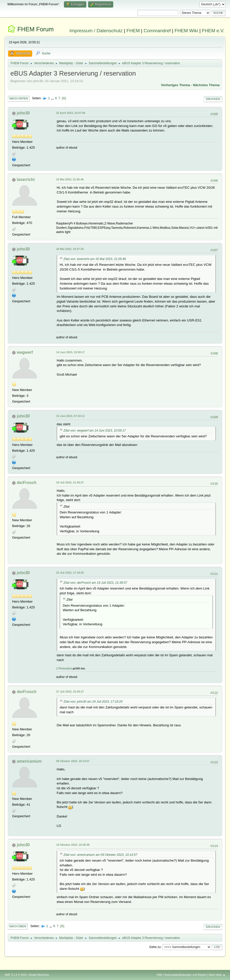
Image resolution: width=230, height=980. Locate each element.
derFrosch (27, 483)
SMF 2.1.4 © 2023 (16, 975)
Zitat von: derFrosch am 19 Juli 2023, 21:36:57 (95, 583)
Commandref (157, 31)
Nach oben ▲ (217, 975)
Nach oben (18, 926)
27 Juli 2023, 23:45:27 (70, 692)
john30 (23, 113)
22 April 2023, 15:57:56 (71, 113)
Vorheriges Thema (176, 85)
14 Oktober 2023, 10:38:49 (73, 845)
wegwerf (25, 352)
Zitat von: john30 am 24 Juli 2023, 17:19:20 (93, 702)
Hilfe (160, 975)
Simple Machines (39, 975)
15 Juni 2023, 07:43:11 (70, 416)
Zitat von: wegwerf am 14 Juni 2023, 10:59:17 (95, 431)
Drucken (213, 99)
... (53, 98)
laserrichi (26, 179)
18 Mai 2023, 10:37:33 (70, 249)
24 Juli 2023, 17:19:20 (70, 573)
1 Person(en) (64, 668)
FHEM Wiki (186, 31)
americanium (29, 761)
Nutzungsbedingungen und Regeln (185, 975)
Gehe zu (155, 947)
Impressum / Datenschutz (96, 31)
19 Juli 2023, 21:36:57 (70, 482)
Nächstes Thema (206, 85)
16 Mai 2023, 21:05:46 (70, 179)
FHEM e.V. (213, 31)
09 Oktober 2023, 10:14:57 (73, 761)
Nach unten (18, 99)
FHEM (133, 31)
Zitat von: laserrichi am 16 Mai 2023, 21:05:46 (95, 259)
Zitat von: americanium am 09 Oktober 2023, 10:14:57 (100, 855)
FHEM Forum (35, 29)
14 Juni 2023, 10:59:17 (70, 352)
